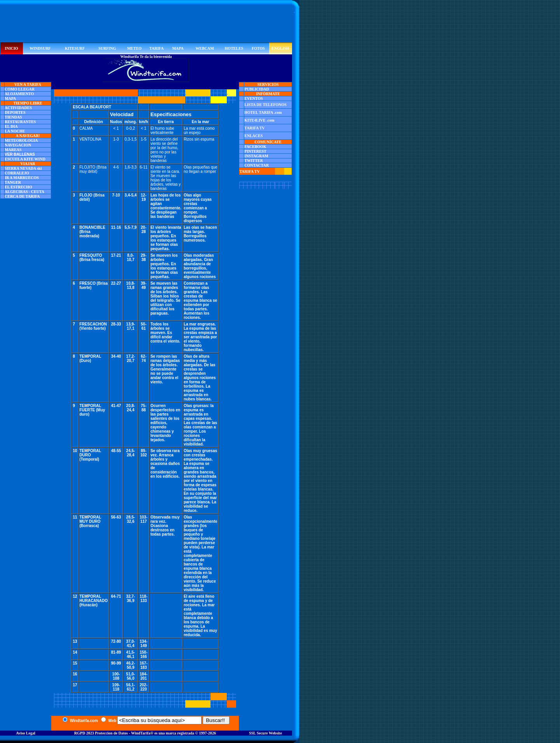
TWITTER (254, 161)
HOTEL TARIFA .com (263, 112)
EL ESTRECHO (18, 187)
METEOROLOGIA (21, 140)
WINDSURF (40, 48)
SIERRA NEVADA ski (23, 168)
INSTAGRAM (256, 156)
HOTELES (234, 48)
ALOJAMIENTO (19, 94)
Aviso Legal (26, 733)
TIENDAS (13, 117)
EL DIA (11, 126)
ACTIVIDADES (18, 108)
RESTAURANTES (20, 122)
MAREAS (13, 150)
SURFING (107, 48)
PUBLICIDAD (257, 89)
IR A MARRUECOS (22, 178)
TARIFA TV (255, 128)
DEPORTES (15, 112)
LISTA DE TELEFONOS (265, 105)
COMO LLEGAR (20, 89)
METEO (134, 48)
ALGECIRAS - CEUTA (24, 192)
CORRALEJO (17, 173)
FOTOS (258, 48)
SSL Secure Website (265, 733)
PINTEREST (255, 151)
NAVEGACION (18, 145)
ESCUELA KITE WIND (25, 159)
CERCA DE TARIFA (22, 196)
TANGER (13, 182)
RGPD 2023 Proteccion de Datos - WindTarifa (112, 733)
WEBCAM (204, 48)
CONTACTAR (257, 165)
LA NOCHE (15, 131)
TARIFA (157, 48)
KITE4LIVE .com (259, 120)
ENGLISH (280, 48)
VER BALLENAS (20, 154)
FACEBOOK (255, 147)
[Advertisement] (146, 25)
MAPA (178, 48)
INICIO (12, 48)
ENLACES (253, 136)
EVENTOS (254, 98)
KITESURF (75, 48)
